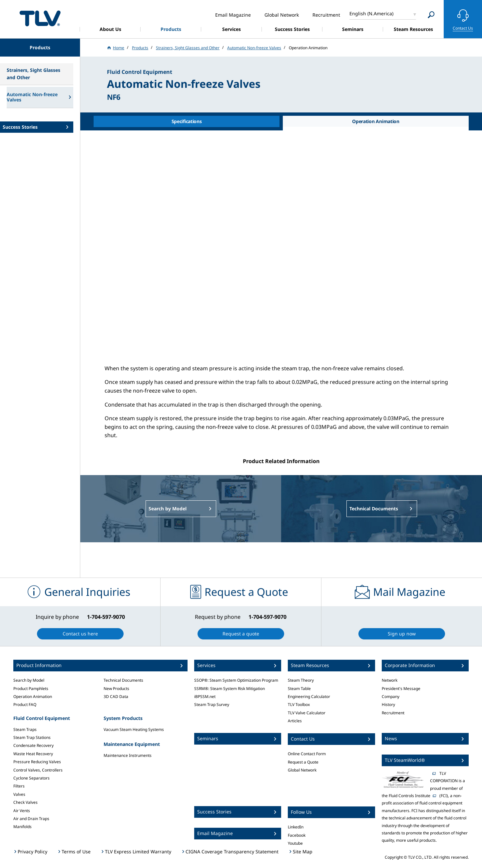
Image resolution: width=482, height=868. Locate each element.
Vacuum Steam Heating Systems (134, 729)
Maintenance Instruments (128, 755)
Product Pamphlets (31, 689)
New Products (116, 689)
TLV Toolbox (299, 704)
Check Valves (25, 802)
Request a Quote (303, 762)
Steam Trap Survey (212, 704)
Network (390, 680)
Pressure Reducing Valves (37, 762)
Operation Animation (33, 696)
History (388, 704)
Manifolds (22, 827)
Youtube (295, 843)
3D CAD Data (116, 696)
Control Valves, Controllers (38, 770)
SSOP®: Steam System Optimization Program (236, 680)
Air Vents (22, 811)
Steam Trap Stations (32, 737)
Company (391, 696)
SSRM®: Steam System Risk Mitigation (230, 689)
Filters (19, 786)
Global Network (302, 770)
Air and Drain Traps (31, 819)
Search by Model (29, 680)
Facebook (297, 835)
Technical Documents (123, 680)
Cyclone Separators (31, 778)
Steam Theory (301, 680)
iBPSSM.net (205, 696)
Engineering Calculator (309, 696)
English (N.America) (371, 13)
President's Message (401, 689)
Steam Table (299, 689)
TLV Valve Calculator (307, 713)
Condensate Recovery (33, 745)
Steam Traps (25, 729)
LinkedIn (296, 827)
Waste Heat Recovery (33, 754)
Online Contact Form (307, 754)
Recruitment (393, 713)
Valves (19, 794)
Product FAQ (25, 704)
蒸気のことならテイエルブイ (40, 18)
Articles (295, 721)
